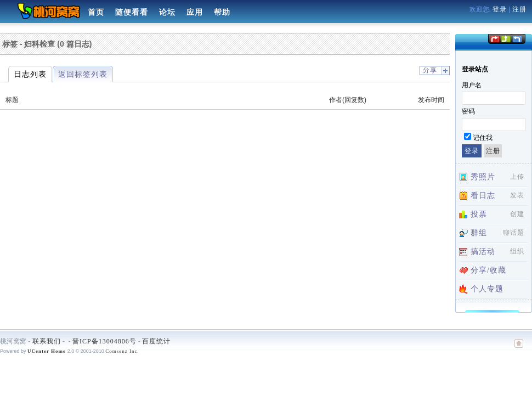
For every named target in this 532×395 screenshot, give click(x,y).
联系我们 (47, 341)
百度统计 (156, 341)
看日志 (483, 196)
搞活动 (483, 252)
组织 (517, 251)
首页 (96, 12)
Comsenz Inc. (122, 351)
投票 (479, 214)
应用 (195, 12)
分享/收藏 (488, 270)
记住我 (483, 138)
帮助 (222, 12)
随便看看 (132, 12)
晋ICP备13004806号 (104, 341)
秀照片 (483, 177)
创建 (517, 214)
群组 (479, 233)
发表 (517, 195)
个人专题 (487, 289)
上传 (517, 177)
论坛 (167, 12)
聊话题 (514, 233)
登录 (500, 9)
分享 (430, 70)
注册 (519, 9)
